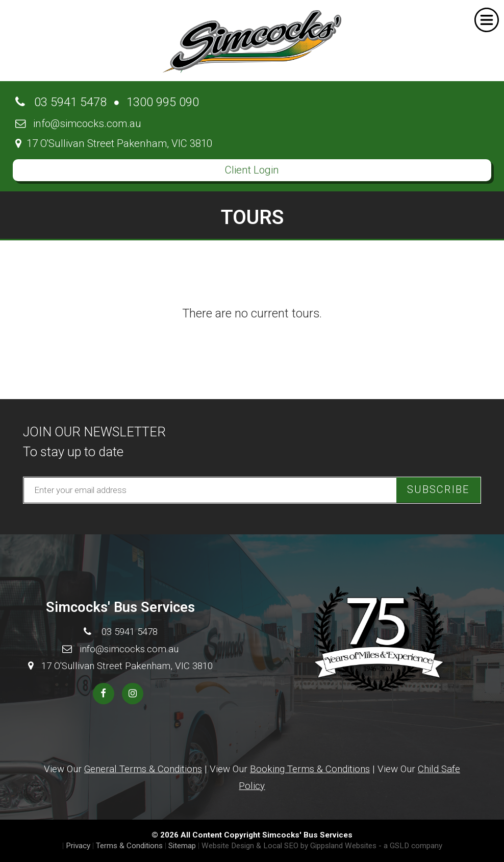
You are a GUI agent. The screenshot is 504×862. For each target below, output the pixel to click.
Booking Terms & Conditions (310, 769)
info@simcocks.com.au (78, 124)
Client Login (252, 170)
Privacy (78, 846)
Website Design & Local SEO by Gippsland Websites (289, 846)
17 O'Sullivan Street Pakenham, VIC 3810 (114, 143)
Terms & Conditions (129, 846)
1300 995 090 (163, 102)
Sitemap (182, 846)
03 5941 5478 (61, 102)
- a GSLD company (410, 846)
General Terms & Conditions (143, 769)
